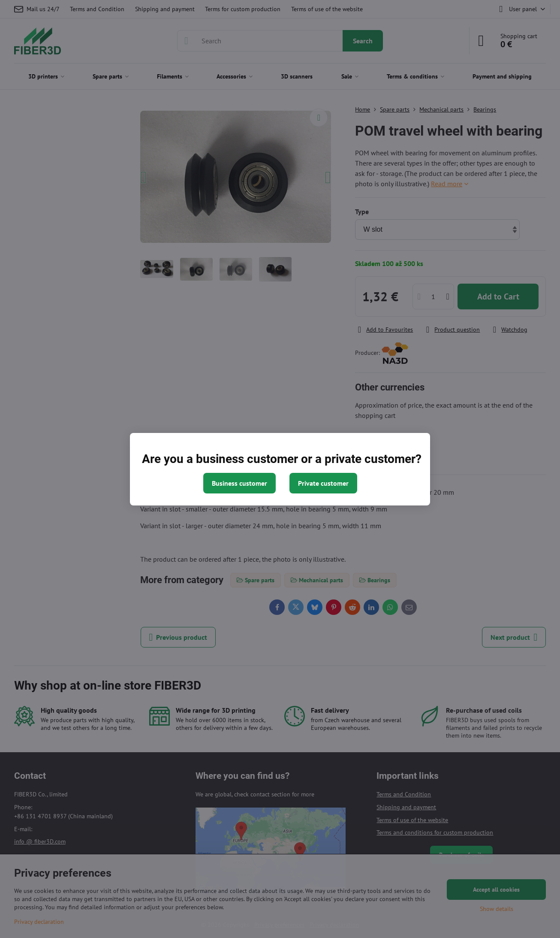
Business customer (239, 483)
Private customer (323, 483)
